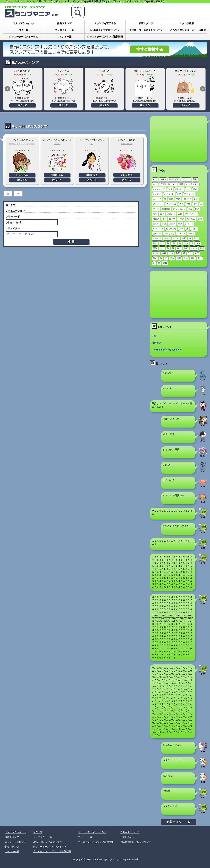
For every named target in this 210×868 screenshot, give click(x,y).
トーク (181, 219)
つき (171, 253)
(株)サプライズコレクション (22, 144)
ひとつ (194, 248)
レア (196, 199)
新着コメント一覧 (179, 822)
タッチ (167, 238)
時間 (186, 248)
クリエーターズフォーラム (23, 37)
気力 (196, 238)
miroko (57, 144)
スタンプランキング (23, 23)
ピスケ (172, 219)
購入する (23, 105)
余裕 (184, 238)
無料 (181, 184)
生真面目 (166, 209)
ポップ (156, 209)
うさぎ (163, 179)
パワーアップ (191, 214)
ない (190, 253)
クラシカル (171, 204)
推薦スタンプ (64, 23)
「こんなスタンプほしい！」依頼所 (187, 30)
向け (179, 248)
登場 (202, 248)
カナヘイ (157, 199)
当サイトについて (130, 832)
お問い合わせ (128, 837)
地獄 (178, 199)
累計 (193, 258)
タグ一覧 (23, 30)
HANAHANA (127, 144)
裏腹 (180, 224)
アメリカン (189, 194)
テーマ (191, 233)
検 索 (71, 242)
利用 (178, 253)
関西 (171, 199)
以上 (200, 258)
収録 (165, 263)
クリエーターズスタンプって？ (146, 30)
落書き (156, 219)
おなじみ (157, 233)
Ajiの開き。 (158, 343)
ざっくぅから (179, 209)
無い (155, 258)
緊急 (200, 219)
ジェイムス (158, 229)
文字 (162, 214)
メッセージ (158, 204)
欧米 (197, 209)
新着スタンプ (146, 23)
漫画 (195, 189)
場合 (172, 258)
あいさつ (179, 189)
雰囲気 (172, 224)
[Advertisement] (179, 139)
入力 (162, 248)
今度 (197, 253)
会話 (195, 204)
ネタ (181, 204)
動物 (195, 179)
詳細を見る (22, 175)
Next (203, 89)
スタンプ (171, 214)
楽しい (156, 224)
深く (174, 243)
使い (155, 243)
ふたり (194, 229)
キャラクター (192, 184)
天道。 (155, 336)
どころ (156, 253)
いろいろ (157, 238)
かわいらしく (159, 189)
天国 (164, 224)
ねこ (155, 179)
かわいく (157, 194)
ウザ (170, 189)
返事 (181, 229)
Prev (7, 89)
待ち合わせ (171, 229)
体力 (186, 243)
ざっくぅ (189, 224)
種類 (179, 258)
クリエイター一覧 (64, 30)
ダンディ (187, 199)
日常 (179, 194)
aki (92, 144)
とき (186, 258)
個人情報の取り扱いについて (136, 842)
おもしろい (174, 179)
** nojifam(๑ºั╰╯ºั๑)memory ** (167, 350)
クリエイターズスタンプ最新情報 (105, 37)
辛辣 (188, 204)
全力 (162, 243)
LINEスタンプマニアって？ (105, 30)
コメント (181, 233)
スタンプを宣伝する (105, 23)
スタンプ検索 (187, 23)
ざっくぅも (169, 233)
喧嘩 (155, 214)
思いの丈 (191, 219)
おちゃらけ (169, 194)
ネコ (155, 184)
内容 (164, 253)
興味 (155, 248)
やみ (190, 209)
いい (198, 243)
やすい (176, 238)
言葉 (180, 214)
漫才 (164, 219)
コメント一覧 (64, 37)
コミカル (186, 179)
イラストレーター (168, 184)
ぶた (188, 189)
